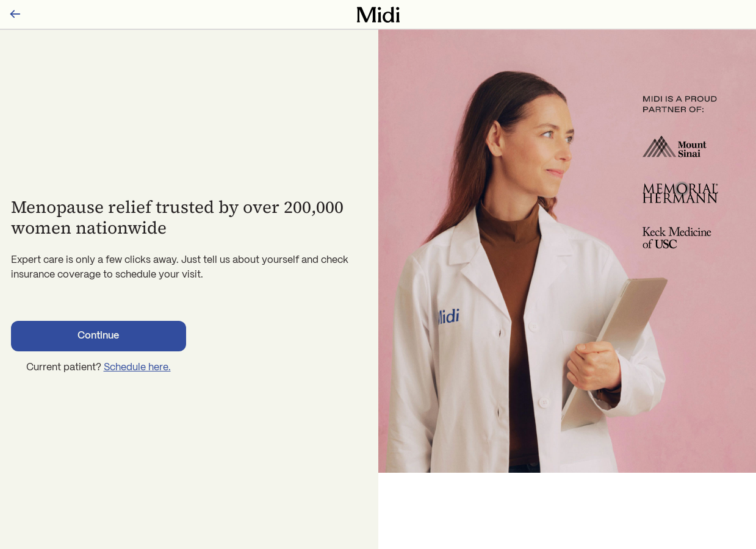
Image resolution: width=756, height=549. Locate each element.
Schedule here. (137, 368)
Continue (98, 336)
